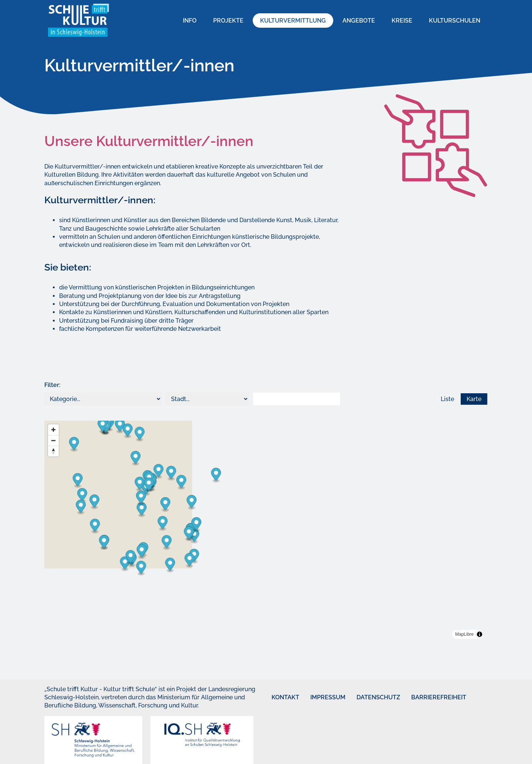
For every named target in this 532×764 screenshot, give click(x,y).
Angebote (359, 21)
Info (190, 21)
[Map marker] (318, 602)
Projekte (228, 21)
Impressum (319, 697)
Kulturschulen (455, 21)
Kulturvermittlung (293, 21)
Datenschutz (367, 697)
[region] (266, 532)
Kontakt (279, 697)
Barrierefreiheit (425, 697)
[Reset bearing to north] (53, 451)
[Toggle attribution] (480, 634)
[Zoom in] (53, 430)
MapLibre (464, 634)
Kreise (402, 21)
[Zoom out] (53, 440)
